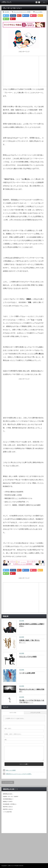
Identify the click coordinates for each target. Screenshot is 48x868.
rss (36, 2)
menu (44, 2)
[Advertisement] (21, 71)
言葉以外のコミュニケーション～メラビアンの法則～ (19, 774)
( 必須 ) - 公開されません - (13, 734)
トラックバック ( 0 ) (35, 713)
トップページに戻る (8, 782)
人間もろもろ (11, 866)
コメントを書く (39, 12)
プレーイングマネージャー (20, 12)
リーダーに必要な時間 (27, 673)
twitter (39, 2)
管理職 (29, 12)
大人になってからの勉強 (28, 657)
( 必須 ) (8, 728)
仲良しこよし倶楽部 (11, 770)
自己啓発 (7, 12)
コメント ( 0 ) (13, 713)
